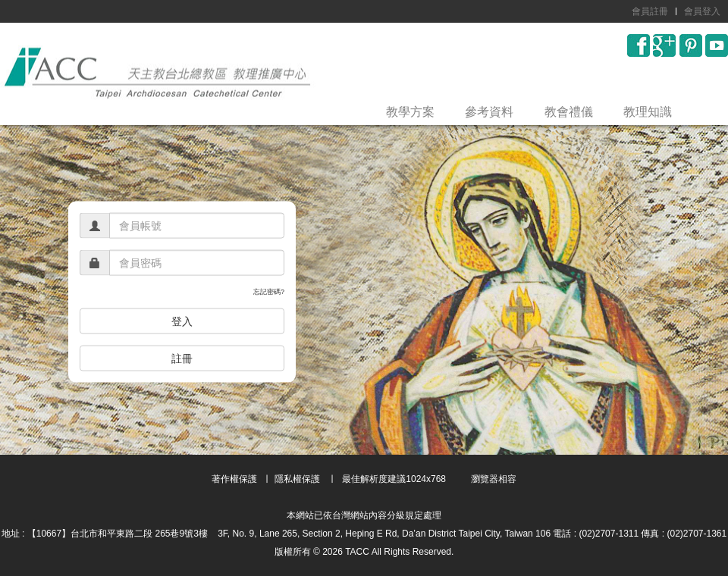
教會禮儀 (569, 112)
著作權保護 (234, 479)
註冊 (182, 358)
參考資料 (489, 112)
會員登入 (702, 11)
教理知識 (648, 112)
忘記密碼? (269, 292)
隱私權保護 (297, 479)
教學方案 (410, 112)
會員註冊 (650, 11)
